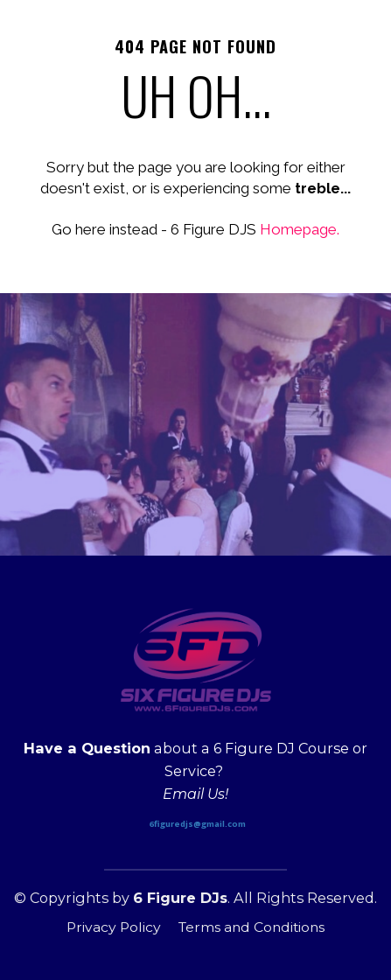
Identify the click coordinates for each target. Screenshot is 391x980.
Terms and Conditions (251, 927)
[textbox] (195, 772)
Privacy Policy (114, 927)
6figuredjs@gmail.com (198, 824)
